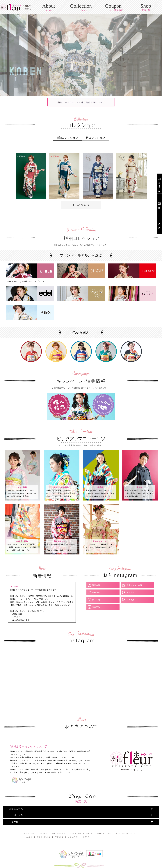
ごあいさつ (43, 822)
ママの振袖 (28, 826)
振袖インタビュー (104, 822)
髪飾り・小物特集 (44, 826)
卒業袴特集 (59, 826)
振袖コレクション (67, 137)
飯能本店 (130, 585)
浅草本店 (96, 577)
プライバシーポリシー (124, 822)
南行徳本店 (97, 585)
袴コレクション (95, 137)
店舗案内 (159, 204)
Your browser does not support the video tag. (22, 649)
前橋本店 (130, 592)
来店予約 (86, 826)
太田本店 (96, 599)
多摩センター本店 (134, 577)
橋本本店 (96, 592)
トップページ (29, 822)
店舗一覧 (89, 822)
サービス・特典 (76, 822)
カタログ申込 (73, 826)
